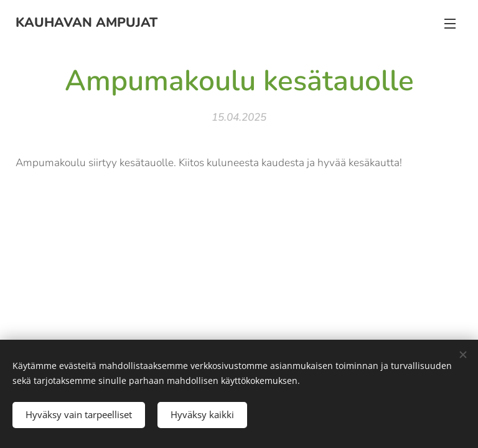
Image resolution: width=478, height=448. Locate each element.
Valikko (450, 24)
